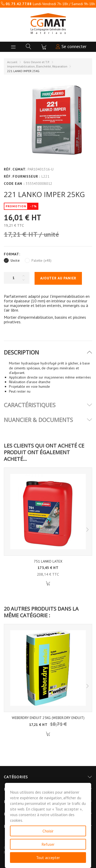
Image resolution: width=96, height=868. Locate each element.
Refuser (48, 844)
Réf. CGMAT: (15, 169)
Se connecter (71, 46)
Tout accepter (48, 858)
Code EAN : (14, 184)
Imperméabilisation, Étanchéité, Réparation (37, 66)
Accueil (12, 62)
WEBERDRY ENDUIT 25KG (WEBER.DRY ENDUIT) (48, 718)
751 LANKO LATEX (48, 561)
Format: (13, 254)
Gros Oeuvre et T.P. (37, 62)
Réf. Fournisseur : (22, 176)
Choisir (48, 831)
